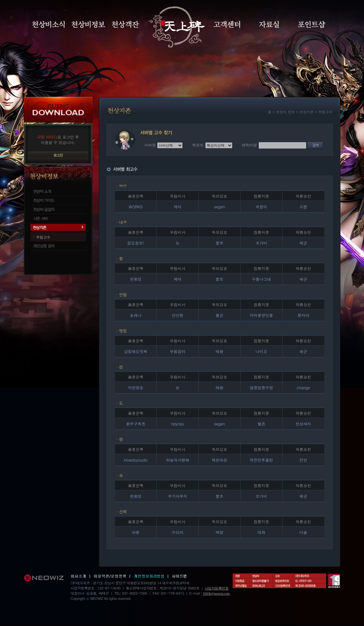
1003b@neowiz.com (216, 593)
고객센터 (227, 25)
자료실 (269, 25)
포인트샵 (312, 25)
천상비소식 (48, 25)
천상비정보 (88, 25)
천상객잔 (125, 25)
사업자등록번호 (217, 588)
